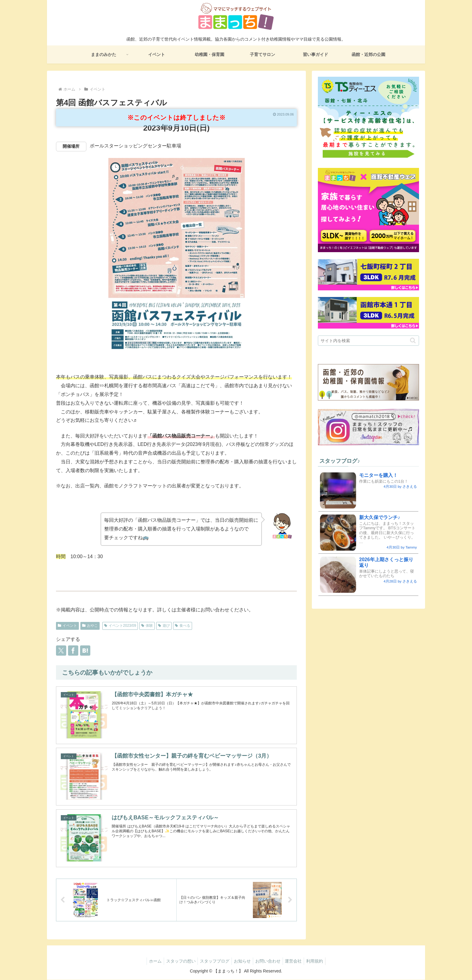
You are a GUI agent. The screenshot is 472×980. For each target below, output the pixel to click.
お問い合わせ (270, 961)
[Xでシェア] (61, 651)
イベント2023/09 (120, 626)
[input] (368, 341)
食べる (183, 626)
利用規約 (320, 961)
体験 (147, 626)
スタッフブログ (213, 961)
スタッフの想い (177, 961)
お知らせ (242, 961)
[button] (413, 340)
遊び (164, 626)
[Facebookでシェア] (73, 651)
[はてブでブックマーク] (85, 651)
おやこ (90, 626)
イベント (67, 626)
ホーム (150, 961)
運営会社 (297, 961)
